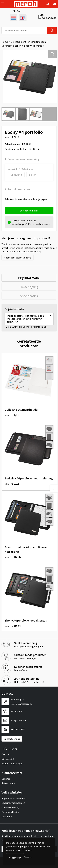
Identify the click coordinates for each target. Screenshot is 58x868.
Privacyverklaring (11, 812)
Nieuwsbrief (8, 759)
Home (5, 42)
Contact (6, 779)
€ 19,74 (13, 626)
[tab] (29, 278)
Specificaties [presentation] (29, 296)
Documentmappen (11, 46)
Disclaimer (7, 816)
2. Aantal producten (17, 189)
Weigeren (28, 857)
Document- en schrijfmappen (31, 42)
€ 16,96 (13, 557)
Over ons (6, 754)
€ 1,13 (12, 415)
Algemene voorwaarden (14, 798)
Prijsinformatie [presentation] (29, 278)
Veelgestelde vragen (12, 763)
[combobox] (24, 30)
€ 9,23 (12, 484)
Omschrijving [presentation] (29, 287)
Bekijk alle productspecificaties (22, 149)
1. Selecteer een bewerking (22, 159)
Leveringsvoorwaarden (13, 803)
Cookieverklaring (10, 807)
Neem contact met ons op (17, 258)
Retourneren (8, 783)
